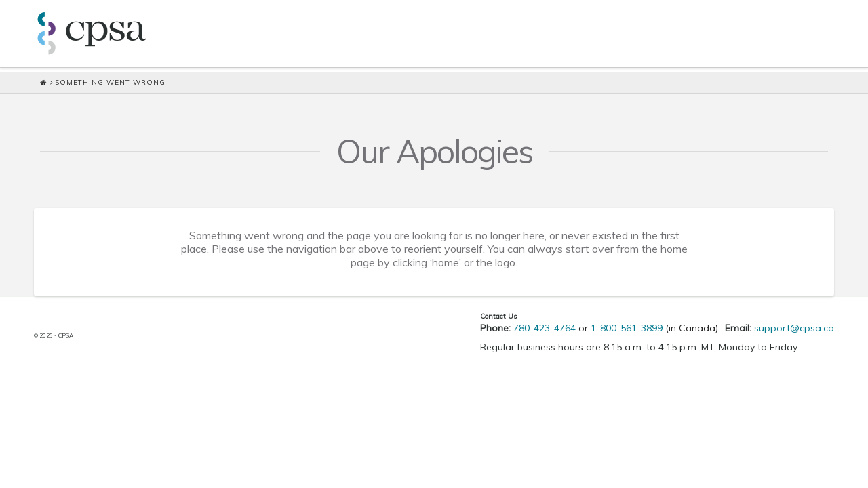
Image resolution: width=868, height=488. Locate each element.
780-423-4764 (545, 328)
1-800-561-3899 (627, 328)
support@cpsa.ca (794, 328)
